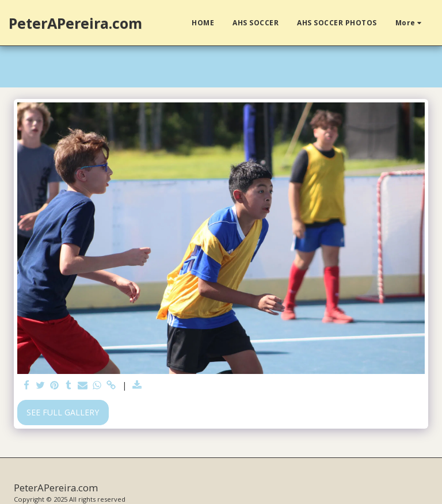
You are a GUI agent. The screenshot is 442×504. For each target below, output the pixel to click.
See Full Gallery (63, 412)
